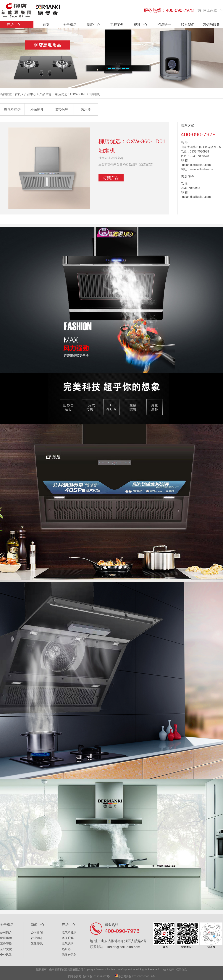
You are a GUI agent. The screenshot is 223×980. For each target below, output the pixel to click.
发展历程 (6, 938)
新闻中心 (93, 25)
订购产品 (111, 178)
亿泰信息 (182, 969)
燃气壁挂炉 (12, 109)
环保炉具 (37, 109)
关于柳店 (70, 25)
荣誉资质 (6, 944)
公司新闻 (37, 932)
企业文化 (6, 949)
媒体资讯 (37, 944)
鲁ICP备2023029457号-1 (97, 976)
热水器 (86, 109)
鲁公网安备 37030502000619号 (136, 976)
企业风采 (6, 955)
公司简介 (6, 932)
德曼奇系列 (69, 955)
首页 (46, 25)
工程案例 (117, 25)
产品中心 (13, 25)
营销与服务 (211, 25)
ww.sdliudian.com (111, 969)
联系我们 (188, 25)
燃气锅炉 (61, 109)
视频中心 (140, 25)
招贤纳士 (164, 25)
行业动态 (37, 938)
